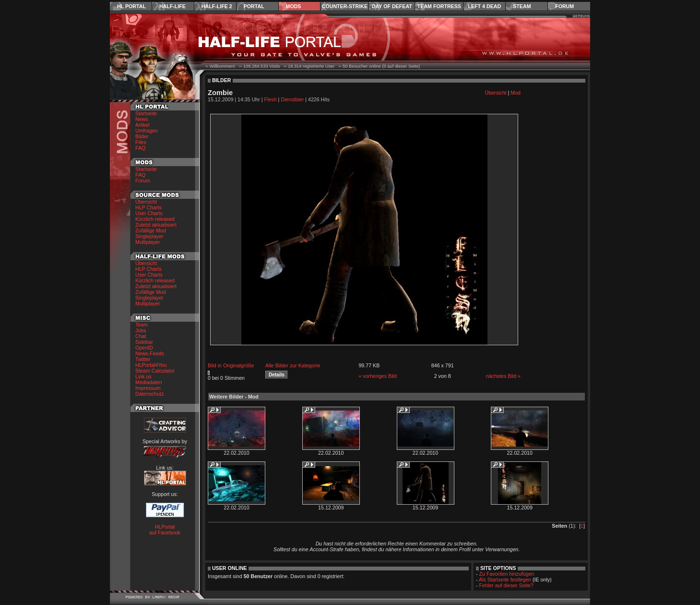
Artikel (142, 125)
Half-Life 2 (217, 6)
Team (142, 325)
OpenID (144, 348)
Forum (564, 6)
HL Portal (131, 6)
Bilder (142, 136)
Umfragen (147, 131)
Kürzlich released (155, 219)
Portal (254, 6)
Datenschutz (149, 394)
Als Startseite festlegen (505, 580)
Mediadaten (149, 382)
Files (141, 142)
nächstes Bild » (503, 376)
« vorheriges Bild (377, 376)
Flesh (271, 99)
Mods (294, 6)
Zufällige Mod (151, 230)
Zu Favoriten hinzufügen (507, 574)
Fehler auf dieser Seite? (506, 585)
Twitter (143, 359)
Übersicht (146, 202)
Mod (516, 93)
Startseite (146, 113)
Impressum (148, 388)
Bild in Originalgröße (231, 365)
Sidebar (144, 342)
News (142, 119)
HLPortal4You (151, 365)
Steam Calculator (155, 371)
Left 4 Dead (484, 6)
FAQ (140, 148)
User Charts (149, 213)
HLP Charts (148, 207)
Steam (522, 6)
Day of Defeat (392, 6)
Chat (141, 336)
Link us (143, 376)
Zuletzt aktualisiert (156, 225)
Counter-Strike (345, 6)
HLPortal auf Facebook (165, 530)
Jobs (141, 330)
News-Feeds (150, 353)
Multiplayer (148, 242)
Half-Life (172, 6)
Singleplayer (149, 236)
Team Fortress (439, 6)
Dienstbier (292, 99)
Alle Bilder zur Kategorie (293, 365)
